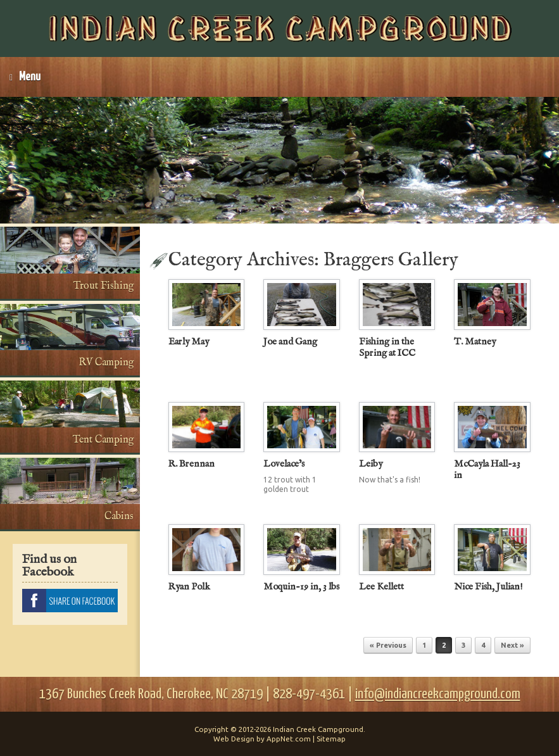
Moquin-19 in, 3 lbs (301, 587)
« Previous (388, 645)
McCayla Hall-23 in (487, 469)
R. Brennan (192, 464)
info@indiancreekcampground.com (438, 694)
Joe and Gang (290, 342)
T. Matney (475, 342)
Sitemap (331, 739)
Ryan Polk (189, 587)
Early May (189, 342)
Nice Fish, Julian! (488, 587)
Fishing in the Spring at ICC (387, 347)
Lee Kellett (381, 587)
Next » (512, 645)
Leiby (371, 464)
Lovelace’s (284, 464)
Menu (25, 77)
